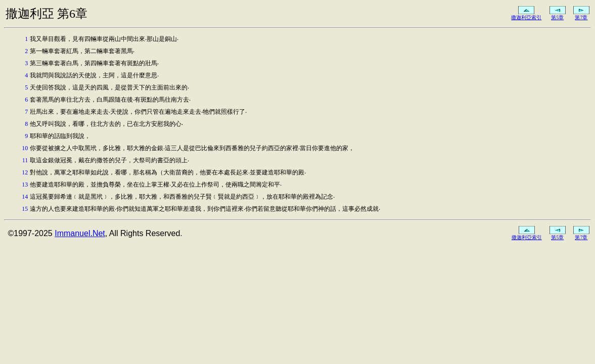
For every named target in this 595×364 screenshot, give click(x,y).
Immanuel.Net (80, 233)
